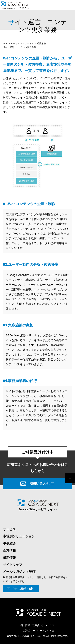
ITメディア (28, 43)
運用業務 (41, 43)
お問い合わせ (39, 484)
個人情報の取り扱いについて (36, 625)
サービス (15, 43)
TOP (5, 43)
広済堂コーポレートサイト (37, 631)
